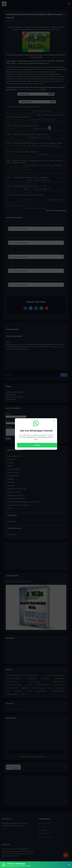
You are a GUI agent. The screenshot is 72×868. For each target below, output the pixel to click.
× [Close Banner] (69, 865)
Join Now (37, 445)
